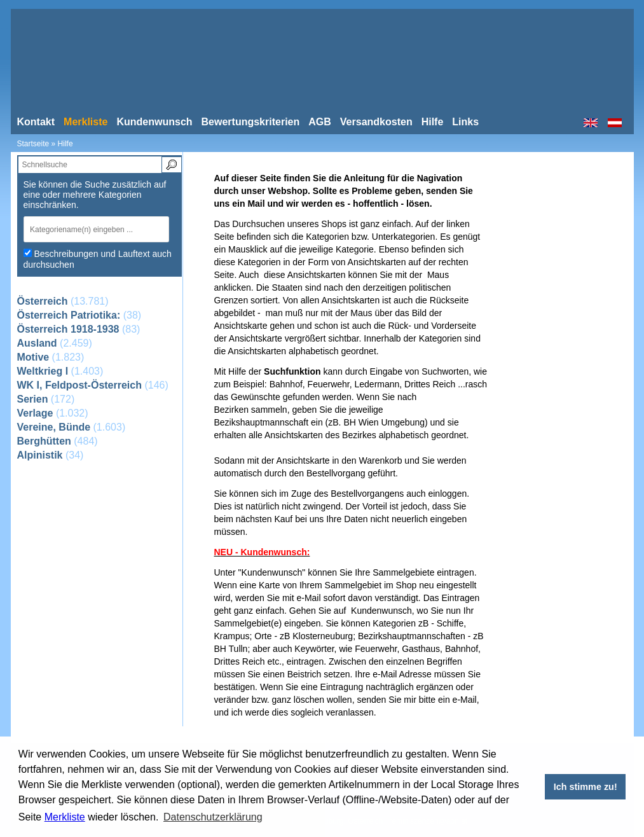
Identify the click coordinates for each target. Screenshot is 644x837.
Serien (33, 399)
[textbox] (92, 229)
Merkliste (65, 817)
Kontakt (36, 122)
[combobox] (99, 229)
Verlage (35, 413)
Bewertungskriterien (251, 122)
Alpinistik (40, 455)
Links (465, 122)
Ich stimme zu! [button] (586, 787)
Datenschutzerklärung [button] (213, 817)
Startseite (33, 144)
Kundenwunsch (154, 122)
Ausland (37, 343)
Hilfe (433, 122)
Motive (33, 357)
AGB (320, 122)
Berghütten (44, 441)
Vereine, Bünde (54, 427)
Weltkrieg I (43, 371)
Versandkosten (376, 122)
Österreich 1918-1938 (68, 329)
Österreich (43, 301)
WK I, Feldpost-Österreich (79, 385)
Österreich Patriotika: (69, 315)
